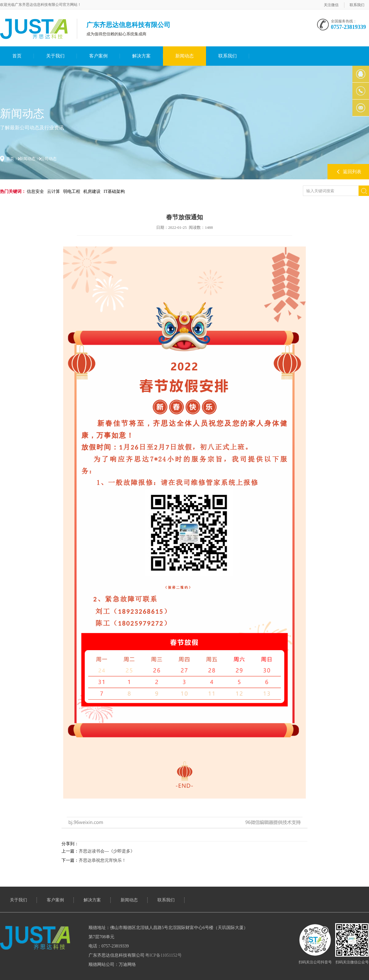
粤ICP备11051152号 (163, 955)
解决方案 (141, 56)
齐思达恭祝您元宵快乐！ (102, 860)
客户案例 (98, 56)
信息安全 (35, 191)
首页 (17, 56)
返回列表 (352, 172)
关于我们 (55, 56)
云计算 (54, 191)
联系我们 (357, 5)
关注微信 (331, 5)
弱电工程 (72, 191)
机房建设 (92, 191)
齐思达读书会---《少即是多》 (107, 851)
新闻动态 (184, 56)
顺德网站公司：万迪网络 (112, 964)
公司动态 (49, 159)
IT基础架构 (114, 191)
